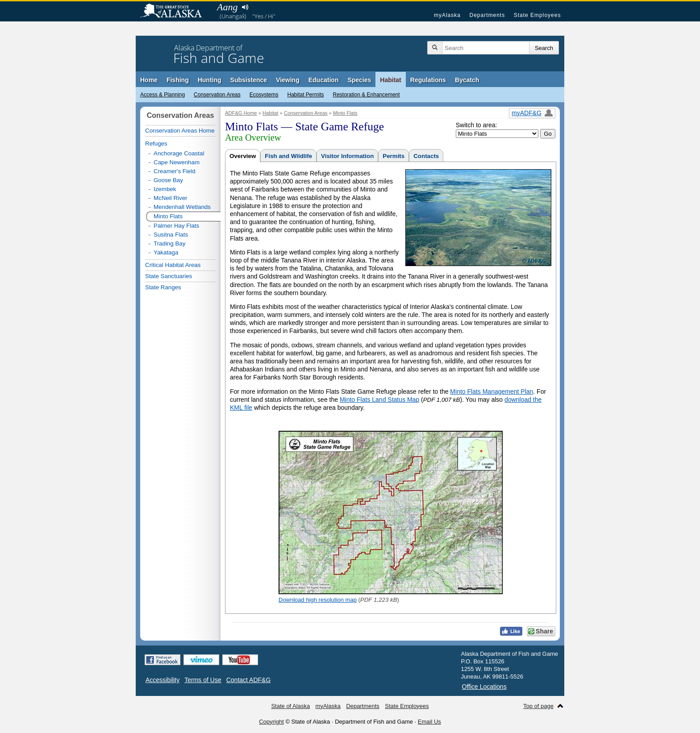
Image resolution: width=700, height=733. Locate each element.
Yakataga (166, 252)
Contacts (426, 156)
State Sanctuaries (169, 276)
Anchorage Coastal (179, 153)
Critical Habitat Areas (173, 265)
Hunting (210, 80)
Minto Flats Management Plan (492, 391)
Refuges (156, 144)
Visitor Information (347, 156)
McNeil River (171, 198)
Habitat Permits (305, 95)
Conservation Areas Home (180, 131)
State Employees (537, 15)
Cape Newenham (177, 162)
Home (149, 80)
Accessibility (162, 680)
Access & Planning (162, 95)
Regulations (428, 80)
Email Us (429, 722)
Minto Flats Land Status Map (379, 400)
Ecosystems (264, 95)
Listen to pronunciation (245, 7)
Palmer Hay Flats (176, 226)
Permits (394, 156)
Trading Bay (169, 244)
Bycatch (467, 80)
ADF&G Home (241, 113)
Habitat (390, 80)
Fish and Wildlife (288, 156)
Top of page (538, 706)
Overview (243, 156)
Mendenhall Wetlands (182, 207)
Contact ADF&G (249, 680)
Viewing (288, 80)
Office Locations (484, 687)
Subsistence (249, 80)
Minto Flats (345, 113)
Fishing (178, 80)
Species (359, 80)
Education (324, 80)
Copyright (271, 722)
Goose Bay (168, 180)
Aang (227, 7)
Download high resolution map (318, 600)
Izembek (165, 189)
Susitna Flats (171, 235)
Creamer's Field (175, 171)
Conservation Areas (217, 95)
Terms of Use (203, 680)
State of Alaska (175, 12)
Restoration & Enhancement (367, 95)
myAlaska (447, 15)
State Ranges (163, 287)
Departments (487, 15)
